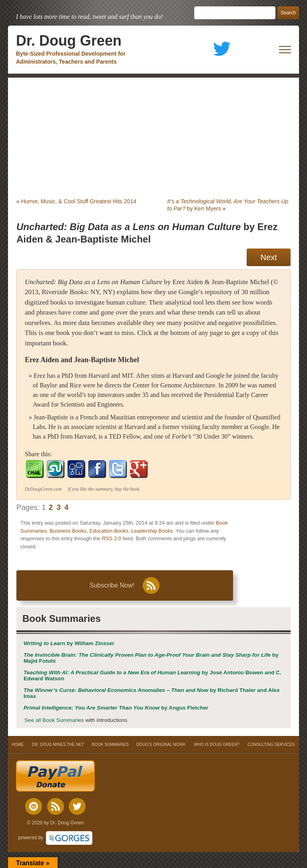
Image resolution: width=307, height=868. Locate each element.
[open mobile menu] (285, 50)
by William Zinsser (69, 643)
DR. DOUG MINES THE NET (58, 745)
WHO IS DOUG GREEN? (216, 745)
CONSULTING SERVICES (271, 745)
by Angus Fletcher (116, 708)
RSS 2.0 (112, 538)
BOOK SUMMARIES (110, 745)
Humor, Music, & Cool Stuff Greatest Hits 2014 (79, 201)
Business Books (68, 531)
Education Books (109, 531)
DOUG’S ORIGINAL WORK (161, 745)
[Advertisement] (153, 138)
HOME (18, 745)
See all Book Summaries (54, 720)
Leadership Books (152, 531)
